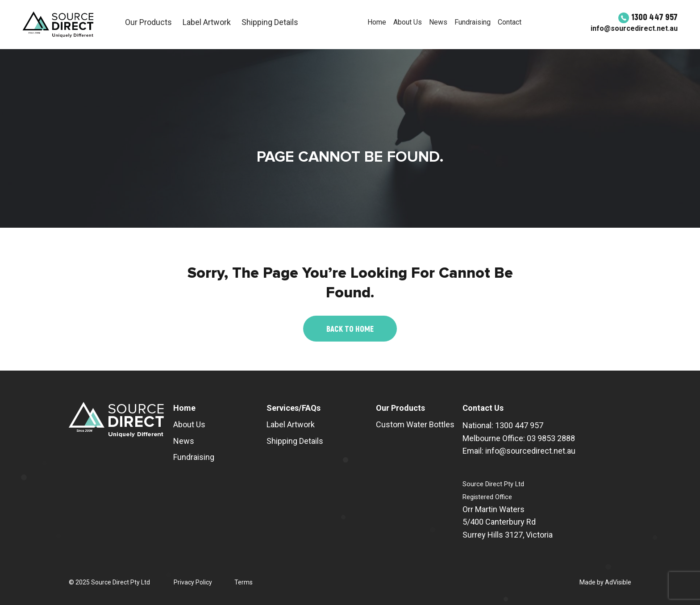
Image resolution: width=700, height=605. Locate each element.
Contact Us (483, 408)
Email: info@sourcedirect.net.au (519, 451)
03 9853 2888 (551, 438)
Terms (244, 582)
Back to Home (350, 329)
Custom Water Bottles (415, 424)
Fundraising (473, 22)
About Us (408, 22)
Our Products (148, 22)
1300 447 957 (648, 17)
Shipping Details (270, 22)
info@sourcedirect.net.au (634, 28)
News (438, 22)
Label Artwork (207, 22)
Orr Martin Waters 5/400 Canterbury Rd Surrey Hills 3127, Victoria (508, 522)
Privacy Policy (193, 582)
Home (377, 22)
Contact (510, 22)
